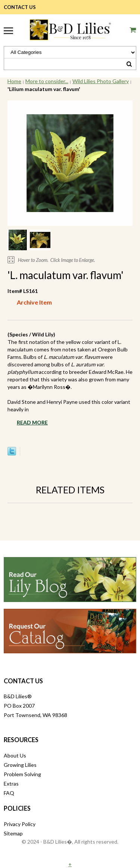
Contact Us (20, 7)
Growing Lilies (20, 765)
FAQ (9, 793)
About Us (15, 755)
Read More (32, 422)
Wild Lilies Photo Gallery (101, 81)
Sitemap (13, 833)
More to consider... (47, 81)
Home (14, 81)
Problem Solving (22, 774)
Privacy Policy (20, 824)
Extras (11, 784)
